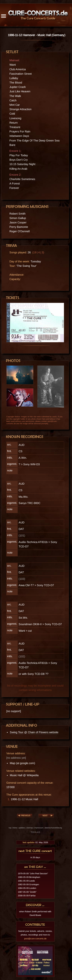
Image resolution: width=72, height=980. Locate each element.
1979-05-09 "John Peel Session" (33, 873)
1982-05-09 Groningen (28, 884)
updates (22, 828)
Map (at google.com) (22, 763)
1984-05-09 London (27, 888)
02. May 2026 (35, 842)
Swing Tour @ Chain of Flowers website (34, 732)
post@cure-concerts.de (35, 939)
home (15, 828)
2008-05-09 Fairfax (27, 896)
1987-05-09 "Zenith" (27, 892)
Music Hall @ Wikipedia (24, 775)
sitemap (30, 828)
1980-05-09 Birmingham (29, 877)
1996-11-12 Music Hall (24, 799)
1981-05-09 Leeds (26, 881)
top (10, 828)
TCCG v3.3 (35, 832)
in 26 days (35, 857)
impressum (39, 828)
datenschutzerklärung (53, 828)
